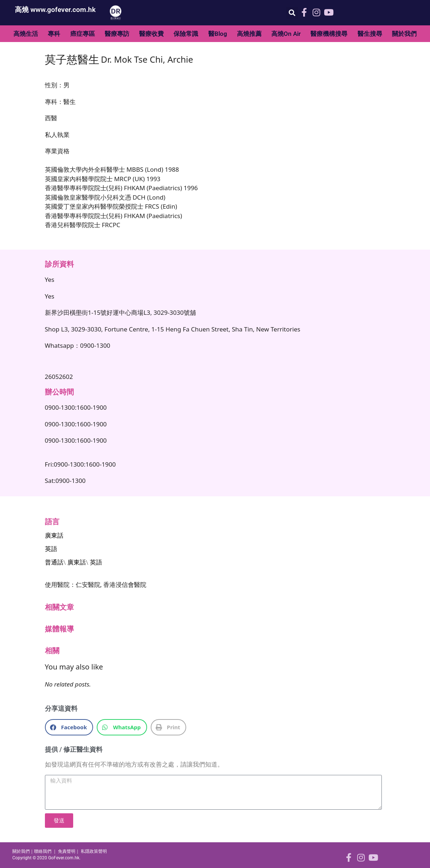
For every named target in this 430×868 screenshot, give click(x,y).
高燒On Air (286, 34)
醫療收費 (151, 34)
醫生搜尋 (370, 34)
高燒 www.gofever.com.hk (55, 10)
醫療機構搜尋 (329, 34)
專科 (54, 34)
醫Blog (218, 34)
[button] (292, 13)
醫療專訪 (117, 34)
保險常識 (186, 34)
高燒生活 (26, 34)
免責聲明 (67, 851)
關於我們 (404, 34)
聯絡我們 (43, 851)
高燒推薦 (249, 34)
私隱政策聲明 (94, 851)
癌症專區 (83, 34)
